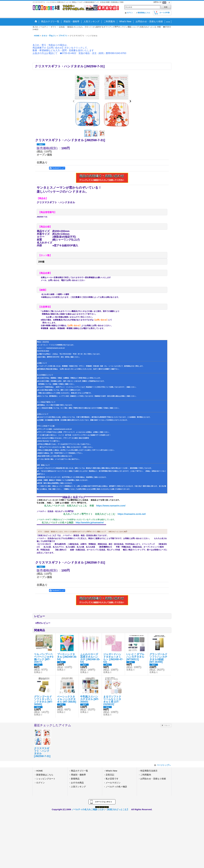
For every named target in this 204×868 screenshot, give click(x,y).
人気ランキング (78, 787)
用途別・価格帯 (78, 775)
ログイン (130, 13)
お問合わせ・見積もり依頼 (153, 779)
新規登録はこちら (144, 13)
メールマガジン (113, 783)
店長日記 (110, 775)
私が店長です (112, 779)
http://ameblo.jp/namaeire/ (90, 523)
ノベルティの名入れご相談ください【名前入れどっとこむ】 (100, 809)
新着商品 (75, 779)
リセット (167, 725)
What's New (111, 771)
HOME (40, 771)
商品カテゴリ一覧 (79, 771)
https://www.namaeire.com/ (111, 506)
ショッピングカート (46, 779)
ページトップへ (164, 765)
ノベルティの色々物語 (116, 787)
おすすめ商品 (77, 783)
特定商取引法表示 (149, 771)
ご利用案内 (146, 775)
